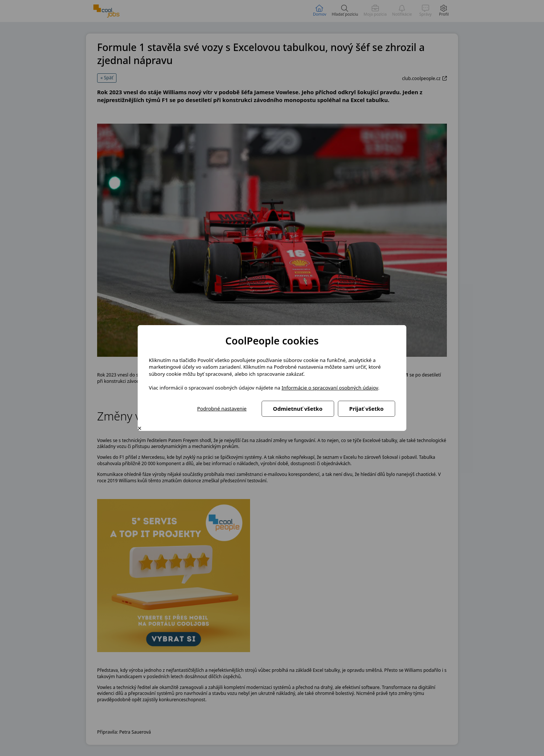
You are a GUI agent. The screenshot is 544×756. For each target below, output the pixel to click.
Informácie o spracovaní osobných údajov (330, 388)
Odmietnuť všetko (298, 409)
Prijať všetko (367, 409)
